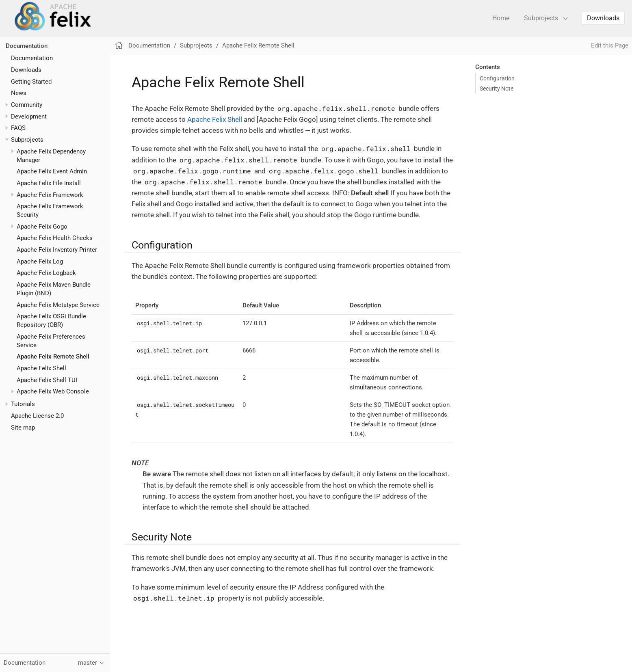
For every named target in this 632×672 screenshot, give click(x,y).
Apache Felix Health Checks (55, 238)
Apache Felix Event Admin (52, 171)
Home (501, 18)
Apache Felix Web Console (53, 391)
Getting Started (31, 82)
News (19, 93)
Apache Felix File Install (49, 183)
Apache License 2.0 (37, 416)
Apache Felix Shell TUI (47, 380)
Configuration (497, 78)
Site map (23, 428)
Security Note (497, 89)
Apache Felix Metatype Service (58, 305)
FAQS (18, 128)
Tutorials (23, 404)
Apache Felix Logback (46, 273)
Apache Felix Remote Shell (53, 357)
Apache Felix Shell (41, 368)
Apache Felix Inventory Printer (57, 250)
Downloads (603, 18)
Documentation (27, 46)
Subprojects (541, 18)
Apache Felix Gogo (42, 227)
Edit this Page (610, 45)
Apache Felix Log (40, 261)
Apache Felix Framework (50, 195)
